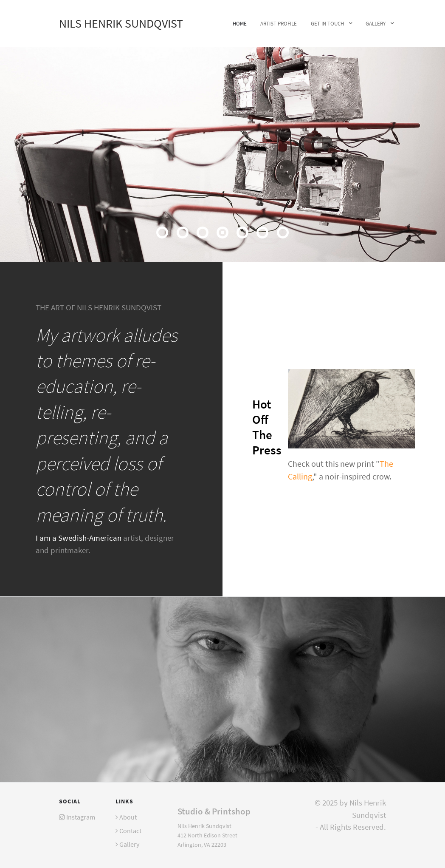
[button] (162, 233)
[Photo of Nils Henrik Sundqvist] (222, 689)
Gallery (129, 844)
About (128, 817)
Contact (130, 831)
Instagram (81, 817)
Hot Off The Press (267, 427)
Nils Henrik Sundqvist (121, 23)
